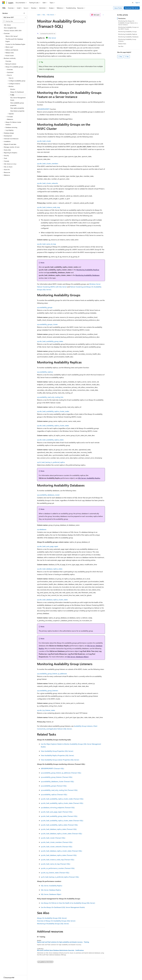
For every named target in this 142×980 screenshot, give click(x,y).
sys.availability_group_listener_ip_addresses (52, 674)
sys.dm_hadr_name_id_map (46, 244)
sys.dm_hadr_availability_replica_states (50, 440)
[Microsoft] (4, 3)
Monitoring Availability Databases (87, 275)
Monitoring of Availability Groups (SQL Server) (53, 924)
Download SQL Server (132, 8)
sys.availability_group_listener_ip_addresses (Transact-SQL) (61, 773)
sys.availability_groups (45, 307)
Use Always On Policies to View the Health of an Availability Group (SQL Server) (68, 903)
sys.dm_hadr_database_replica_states (50, 569)
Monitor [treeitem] (13, 89)
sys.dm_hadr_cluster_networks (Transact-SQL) (57, 847)
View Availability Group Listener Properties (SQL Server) (60, 760)
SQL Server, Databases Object (78, 657)
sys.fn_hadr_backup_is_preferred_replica (51, 462)
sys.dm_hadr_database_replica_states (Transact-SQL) (59, 829)
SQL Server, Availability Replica (89, 478)
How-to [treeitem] (11, 78)
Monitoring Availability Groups (127, 32)
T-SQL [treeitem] (12, 95)
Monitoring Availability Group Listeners (127, 40)
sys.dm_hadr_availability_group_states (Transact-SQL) (59, 816)
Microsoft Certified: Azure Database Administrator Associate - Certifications (60, 950)
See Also (121, 46)
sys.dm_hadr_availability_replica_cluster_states (53, 426)
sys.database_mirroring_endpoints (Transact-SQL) (58, 807)
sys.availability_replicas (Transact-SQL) (54, 794)
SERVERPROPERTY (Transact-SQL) (52, 768)
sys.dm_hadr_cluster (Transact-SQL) (53, 838)
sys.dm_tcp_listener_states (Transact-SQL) (55, 873)
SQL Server (51, 15)
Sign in (138, 3)
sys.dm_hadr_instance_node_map (49, 207)
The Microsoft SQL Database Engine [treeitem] (14, 40)
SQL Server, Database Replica (51, 890)
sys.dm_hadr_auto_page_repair (48, 546)
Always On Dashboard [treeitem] (17, 92)
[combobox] (15, 17)
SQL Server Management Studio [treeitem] (18, 99)
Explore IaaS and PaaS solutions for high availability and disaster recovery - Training (63, 942)
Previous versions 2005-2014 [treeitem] (13, 31)
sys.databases (42, 529)
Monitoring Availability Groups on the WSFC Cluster (128, 28)
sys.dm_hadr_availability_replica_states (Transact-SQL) (59, 825)
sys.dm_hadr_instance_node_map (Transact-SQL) (58, 860)
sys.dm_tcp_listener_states (46, 710)
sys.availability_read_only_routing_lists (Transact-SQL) (59, 790)
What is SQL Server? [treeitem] (12, 36)
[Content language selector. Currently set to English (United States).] (11, 977)
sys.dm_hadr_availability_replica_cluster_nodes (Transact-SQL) (62, 799)
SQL (44, 15)
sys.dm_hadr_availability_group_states (50, 341)
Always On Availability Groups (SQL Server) (52, 918)
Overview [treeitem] (8, 61)
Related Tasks (122, 44)
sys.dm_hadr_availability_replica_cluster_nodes (53, 411)
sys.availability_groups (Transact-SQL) (54, 786)
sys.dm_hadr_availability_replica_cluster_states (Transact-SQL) (62, 803)
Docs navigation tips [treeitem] (10, 28)
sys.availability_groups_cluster (47, 324)
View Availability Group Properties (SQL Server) (57, 751)
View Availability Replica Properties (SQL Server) (57, 755)
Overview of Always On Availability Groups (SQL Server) (56, 921)
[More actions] (103, 15)
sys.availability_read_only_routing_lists (50, 397)
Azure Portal (118, 8)
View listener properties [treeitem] (17, 111)
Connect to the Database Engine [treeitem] (15, 44)
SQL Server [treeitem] (7, 25)
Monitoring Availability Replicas (88, 270)
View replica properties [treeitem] (17, 108)
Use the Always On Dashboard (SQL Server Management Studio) (63, 907)
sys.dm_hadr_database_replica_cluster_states (52, 600)
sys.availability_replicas (45, 372)
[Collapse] (24, 13)
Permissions (122, 18)
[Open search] (133, 3)
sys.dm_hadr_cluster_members (48, 163)
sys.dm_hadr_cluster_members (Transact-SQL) (57, 842)
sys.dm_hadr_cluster (44, 141)
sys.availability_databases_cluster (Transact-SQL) (57, 781)
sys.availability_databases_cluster (48, 495)
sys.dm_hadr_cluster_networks (48, 183)
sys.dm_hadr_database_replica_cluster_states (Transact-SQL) (61, 833)
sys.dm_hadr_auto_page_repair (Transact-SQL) (57, 812)
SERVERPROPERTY (43, 109)
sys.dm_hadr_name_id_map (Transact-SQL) (56, 864)
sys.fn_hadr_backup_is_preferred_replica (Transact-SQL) (60, 877)
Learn (39, 15)
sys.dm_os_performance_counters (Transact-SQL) (58, 868)
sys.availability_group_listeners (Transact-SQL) (57, 777)
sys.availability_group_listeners (48, 690)
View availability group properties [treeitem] (17, 104)
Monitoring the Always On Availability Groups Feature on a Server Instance (128, 23)
